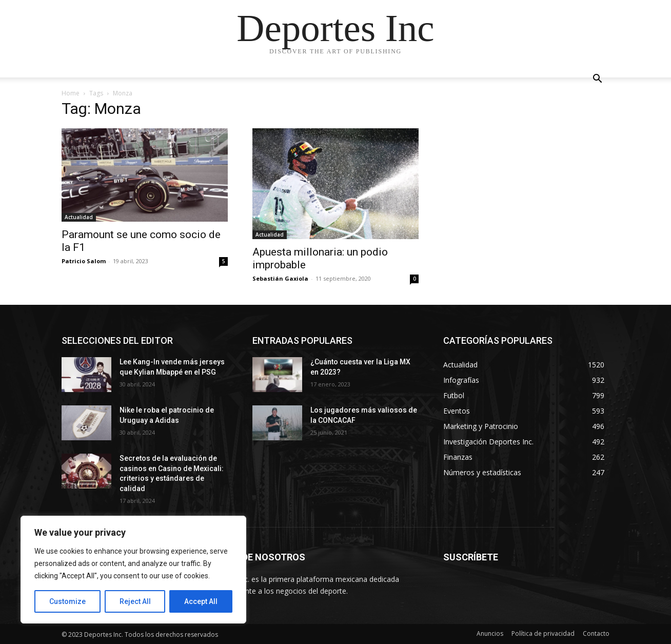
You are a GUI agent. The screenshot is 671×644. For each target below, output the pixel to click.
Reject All (135, 601)
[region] (133, 570)
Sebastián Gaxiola (280, 278)
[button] (597, 80)
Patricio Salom (84, 261)
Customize (67, 601)
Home (71, 93)
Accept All (201, 601)
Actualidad (79, 217)
